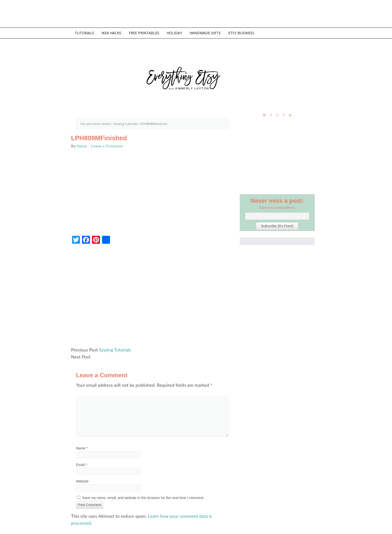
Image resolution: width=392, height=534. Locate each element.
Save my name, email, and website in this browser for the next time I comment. (143, 498)
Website (82, 481)
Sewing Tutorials (115, 350)
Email (81, 465)
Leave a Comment (107, 146)
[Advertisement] (152, 297)
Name (82, 448)
